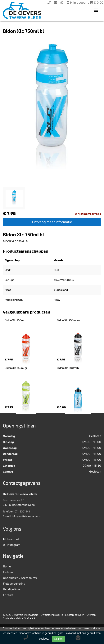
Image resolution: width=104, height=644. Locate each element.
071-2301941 (22, 511)
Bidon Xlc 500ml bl (68, 368)
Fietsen (8, 572)
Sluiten (59, 639)
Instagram (12, 545)
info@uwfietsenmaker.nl (27, 516)
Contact (8, 595)
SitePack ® (29, 618)
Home (7, 566)
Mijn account (78, 3)
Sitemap (91, 615)
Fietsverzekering (14, 583)
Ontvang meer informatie (52, 222)
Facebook (11, 539)
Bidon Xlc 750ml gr (16, 368)
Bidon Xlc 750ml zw (69, 320)
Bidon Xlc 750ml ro (16, 320)
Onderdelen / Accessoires (20, 578)
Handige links (12, 589)
